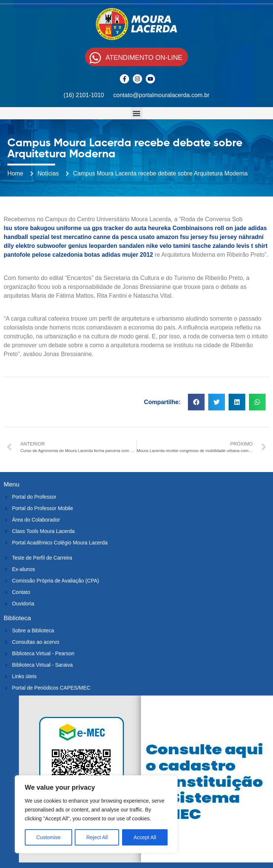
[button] (137, 113)
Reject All (97, 837)
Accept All (145, 837)
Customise (48, 837)
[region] (96, 814)
